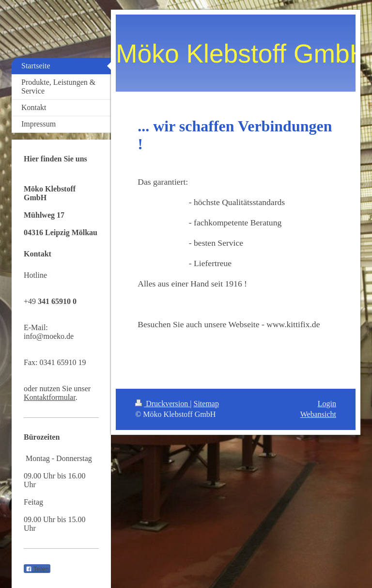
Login (327, 404)
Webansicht (318, 414)
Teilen (37, 569)
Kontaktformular (50, 397)
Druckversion (163, 404)
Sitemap (206, 404)
